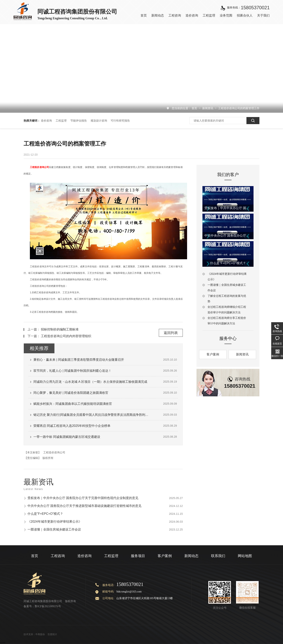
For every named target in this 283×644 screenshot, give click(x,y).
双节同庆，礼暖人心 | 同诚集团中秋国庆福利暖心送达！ (72, 371)
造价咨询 (46, 121)
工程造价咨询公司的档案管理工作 (239, 108)
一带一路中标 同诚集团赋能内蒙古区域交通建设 (67, 437)
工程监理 (61, 121)
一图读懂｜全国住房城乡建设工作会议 (54, 529)
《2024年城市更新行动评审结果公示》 (55, 522)
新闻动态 (191, 556)
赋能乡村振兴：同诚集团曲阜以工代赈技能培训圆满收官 (73, 404)
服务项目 (138, 556)
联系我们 (218, 556)
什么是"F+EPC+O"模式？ (45, 514)
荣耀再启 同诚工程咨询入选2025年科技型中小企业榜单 (72, 426)
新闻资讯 (208, 108)
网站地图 (245, 556)
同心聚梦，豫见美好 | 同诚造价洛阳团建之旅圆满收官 (71, 393)
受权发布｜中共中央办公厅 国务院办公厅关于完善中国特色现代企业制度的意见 (83, 498)
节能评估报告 (79, 121)
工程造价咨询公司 (39, 167)
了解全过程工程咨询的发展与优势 (227, 299)
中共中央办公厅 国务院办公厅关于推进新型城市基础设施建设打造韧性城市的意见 (85, 506)
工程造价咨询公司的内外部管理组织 (66, 336)
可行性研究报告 (120, 121)
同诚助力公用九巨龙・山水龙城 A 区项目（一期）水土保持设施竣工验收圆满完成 (90, 382)
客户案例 (213, 354)
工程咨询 (58, 556)
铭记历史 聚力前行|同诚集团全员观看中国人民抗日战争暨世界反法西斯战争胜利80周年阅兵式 (91, 415)
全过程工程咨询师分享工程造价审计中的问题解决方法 (227, 321)
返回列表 (171, 333)
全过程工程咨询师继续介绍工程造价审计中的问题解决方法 (227, 310)
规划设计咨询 (99, 121)
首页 (195, 108)
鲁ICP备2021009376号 (48, 606)
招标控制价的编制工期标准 (60, 329)
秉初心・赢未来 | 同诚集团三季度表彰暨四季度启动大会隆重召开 (79, 360)
